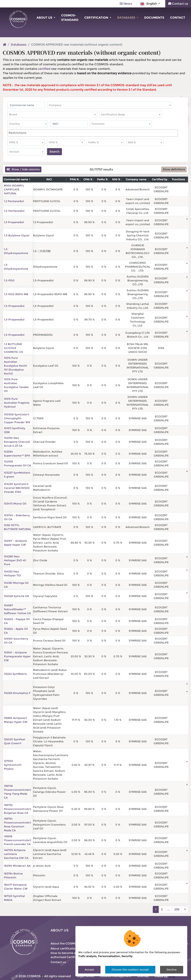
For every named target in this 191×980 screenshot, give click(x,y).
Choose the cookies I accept (130, 970)
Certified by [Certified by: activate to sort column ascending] (160, 179)
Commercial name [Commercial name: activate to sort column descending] (16, 179)
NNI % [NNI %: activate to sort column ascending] (116, 179)
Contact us (178, 4)
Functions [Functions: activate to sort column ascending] (178, 179)
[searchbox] (93, 133)
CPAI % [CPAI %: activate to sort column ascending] (88, 179)
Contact (178, 18)
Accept (89, 970)
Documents (154, 18)
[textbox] (110, 105)
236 (177, 909)
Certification (97, 18)
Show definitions (174, 169)
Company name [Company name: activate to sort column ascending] (136, 179)
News (126, 4)
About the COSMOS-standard (72, 943)
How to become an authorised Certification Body (71, 955)
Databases (127, 18)
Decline (172, 970)
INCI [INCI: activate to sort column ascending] (49, 179)
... (168, 909)
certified (44, 69)
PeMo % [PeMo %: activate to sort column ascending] (102, 179)
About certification (64, 948)
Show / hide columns (23, 169)
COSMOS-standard (70, 18)
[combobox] (110, 105)
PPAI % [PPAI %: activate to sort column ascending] (74, 179)
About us (45, 18)
